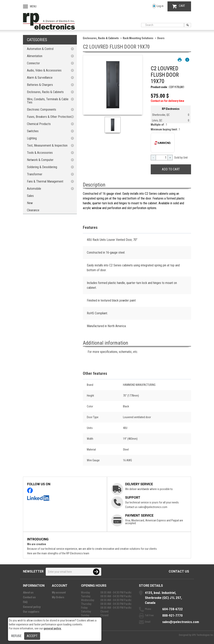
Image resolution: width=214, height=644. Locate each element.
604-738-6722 (172, 609)
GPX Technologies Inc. (203, 635)
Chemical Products (39, 124)
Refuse (16, 636)
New (30, 203)
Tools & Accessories (40, 153)
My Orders (58, 597)
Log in (158, 6)
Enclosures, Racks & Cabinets (45, 92)
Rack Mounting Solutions (138, 38)
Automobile (34, 189)
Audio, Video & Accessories (44, 70)
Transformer (35, 174)
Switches (33, 131)
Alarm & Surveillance (40, 78)
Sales (30, 196)
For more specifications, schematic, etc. (113, 352)
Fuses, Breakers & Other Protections (50, 117)
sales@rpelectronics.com (153, 507)
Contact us (179, 571)
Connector (33, 63)
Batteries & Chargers (40, 85)
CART (179, 6)
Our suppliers (31, 612)
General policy (32, 607)
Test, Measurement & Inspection (47, 145)
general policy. (53, 628)
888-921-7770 (172, 615)
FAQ (25, 602)
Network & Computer (40, 160)
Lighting (32, 138)
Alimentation (35, 56)
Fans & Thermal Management (45, 181)
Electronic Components (42, 110)
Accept (32, 636)
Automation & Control (40, 49)
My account (59, 592)
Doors (161, 38)
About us (28, 592)
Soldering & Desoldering (42, 167)
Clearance (33, 210)
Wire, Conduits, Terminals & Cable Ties (48, 101)
